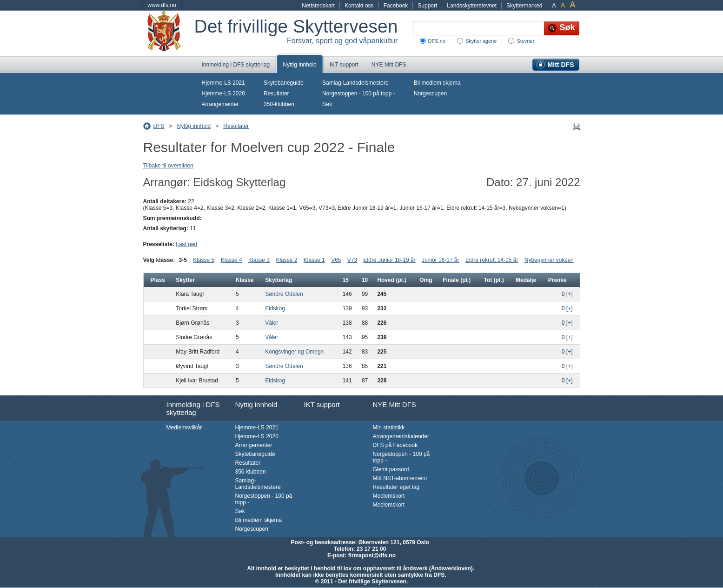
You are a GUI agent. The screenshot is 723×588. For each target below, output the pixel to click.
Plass (158, 280)
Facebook (396, 6)
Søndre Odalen (284, 294)
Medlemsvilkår (184, 428)
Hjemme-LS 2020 (223, 94)
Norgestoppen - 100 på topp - (359, 94)
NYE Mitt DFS (389, 65)
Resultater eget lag (396, 487)
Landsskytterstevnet (472, 6)
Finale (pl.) (457, 280)
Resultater (276, 94)
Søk (327, 104)
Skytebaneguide (284, 83)
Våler (272, 323)
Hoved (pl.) (391, 280)
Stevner (525, 41)
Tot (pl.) (494, 280)
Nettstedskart (318, 6)
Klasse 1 (314, 260)
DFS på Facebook (395, 445)
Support (427, 6)
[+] (570, 294)
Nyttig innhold (300, 65)
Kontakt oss (359, 6)
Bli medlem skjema (437, 83)
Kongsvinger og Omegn (294, 352)
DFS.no (437, 41)
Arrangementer (220, 104)
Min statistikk (389, 428)
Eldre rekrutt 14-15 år (492, 260)
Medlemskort (389, 496)
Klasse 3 (259, 260)
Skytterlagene (481, 41)
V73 (352, 260)
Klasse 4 (232, 260)
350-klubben (279, 104)
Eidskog (275, 308)
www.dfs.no (162, 5)
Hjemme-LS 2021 (223, 83)
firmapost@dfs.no (372, 555)
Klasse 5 (204, 260)
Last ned (186, 244)
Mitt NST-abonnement (400, 478)
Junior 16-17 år (441, 260)
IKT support (344, 65)
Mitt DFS (561, 65)
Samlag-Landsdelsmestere (355, 83)
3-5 (183, 260)
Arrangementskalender (401, 436)
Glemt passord (391, 469)
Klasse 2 (286, 260)
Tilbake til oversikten (168, 166)
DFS (159, 126)
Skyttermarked (524, 6)
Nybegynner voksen (549, 260)
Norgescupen (430, 94)
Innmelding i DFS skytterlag (236, 65)
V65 (336, 260)
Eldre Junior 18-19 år (390, 260)
